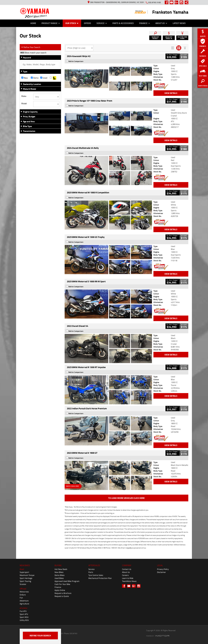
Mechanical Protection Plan (100, 578)
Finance (145, 23)
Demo (35, 78)
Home (33, 23)
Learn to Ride (128, 578)
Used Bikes (59, 578)
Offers (87, 23)
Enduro (23, 595)
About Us (161, 23)
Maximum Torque (27, 575)
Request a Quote (62, 596)
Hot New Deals (61, 569)
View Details (171, 93)
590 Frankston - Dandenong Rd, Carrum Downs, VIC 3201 (116, 2)
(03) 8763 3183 (154, 2)
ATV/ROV (24, 608)
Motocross (24, 592)
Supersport (24, 572)
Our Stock (72, 23)
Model (24, 103)
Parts (91, 572)
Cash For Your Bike (62, 584)
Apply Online (60, 590)
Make (24, 96)
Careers (125, 575)
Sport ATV (24, 614)
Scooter (23, 584)
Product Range (51, 23)
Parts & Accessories (123, 23)
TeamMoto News (129, 581)
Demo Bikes (60, 575)
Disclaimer (161, 572)
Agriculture (24, 604)
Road (22, 569)
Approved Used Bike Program (67, 581)
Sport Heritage (26, 578)
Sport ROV (24, 617)
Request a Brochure (63, 593)
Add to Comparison (76, 61)
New (25, 78)
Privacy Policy (163, 569)
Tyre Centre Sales (96, 575)
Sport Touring (25, 581)
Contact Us (127, 569)
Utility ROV (24, 620)
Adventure (24, 601)
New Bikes (59, 572)
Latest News (179, 23)
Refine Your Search (31, 47)
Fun (21, 598)
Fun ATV (23, 611)
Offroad (23, 589)
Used (44, 78)
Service (102, 23)
